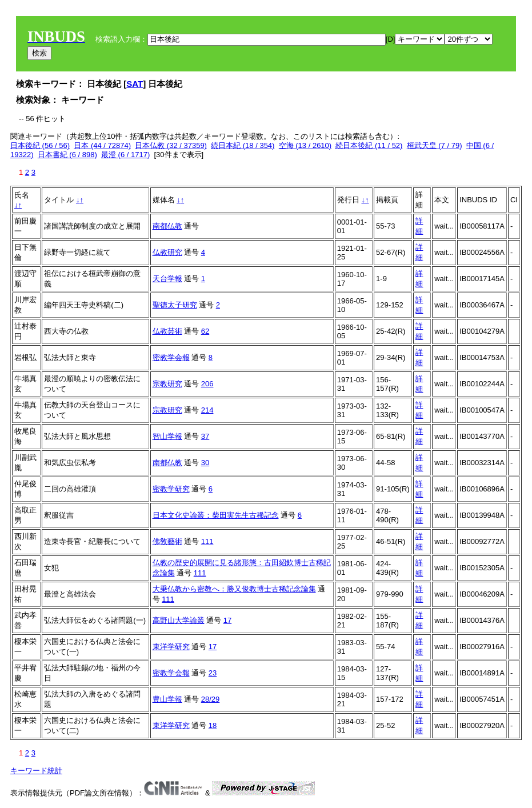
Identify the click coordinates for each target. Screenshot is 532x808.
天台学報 (167, 279)
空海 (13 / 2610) (305, 145)
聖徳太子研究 (175, 305)
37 (205, 436)
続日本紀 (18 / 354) (243, 145)
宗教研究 (167, 384)
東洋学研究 (171, 647)
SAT (135, 84)
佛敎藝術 (167, 541)
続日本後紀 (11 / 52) (369, 145)
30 (205, 463)
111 (207, 541)
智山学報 (167, 436)
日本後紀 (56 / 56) (40, 145)
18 (213, 725)
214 (207, 410)
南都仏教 (167, 226)
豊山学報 (167, 699)
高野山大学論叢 (179, 620)
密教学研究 (171, 489)
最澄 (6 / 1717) (125, 155)
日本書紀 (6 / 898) (67, 155)
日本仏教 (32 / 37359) (171, 145)
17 (227, 620)
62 (205, 331)
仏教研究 (167, 252)
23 (213, 673)
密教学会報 (171, 357)
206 (207, 384)
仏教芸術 (167, 331)
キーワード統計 (36, 771)
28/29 (211, 699)
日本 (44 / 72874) (102, 145)
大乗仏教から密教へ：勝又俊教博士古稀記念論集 (234, 589)
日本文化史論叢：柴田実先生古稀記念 (216, 515)
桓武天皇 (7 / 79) (435, 145)
